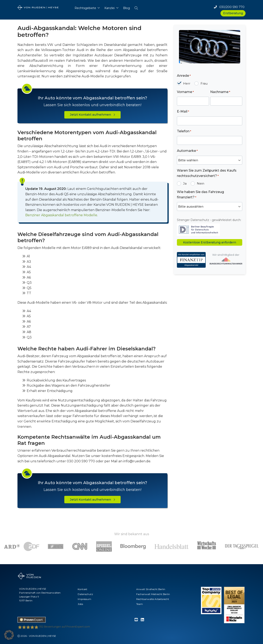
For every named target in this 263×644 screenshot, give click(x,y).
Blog (126, 8)
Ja (185, 183)
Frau (204, 83)
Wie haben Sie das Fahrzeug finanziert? (200, 195)
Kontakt (82, 589)
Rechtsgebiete (85, 8)
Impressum (84, 599)
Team (140, 604)
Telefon (184, 131)
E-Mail (183, 112)
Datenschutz (85, 594)
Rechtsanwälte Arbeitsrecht (153, 599)
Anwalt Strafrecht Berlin (151, 589)
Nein (201, 183)
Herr (187, 83)
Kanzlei (110, 8)
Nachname (220, 92)
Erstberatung (233, 13)
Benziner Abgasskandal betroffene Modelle (61, 215)
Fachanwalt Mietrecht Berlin (153, 594)
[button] (136, 7)
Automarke (187, 151)
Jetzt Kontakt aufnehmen (92, 115)
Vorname (185, 92)
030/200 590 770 (229, 7)
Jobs (80, 604)
